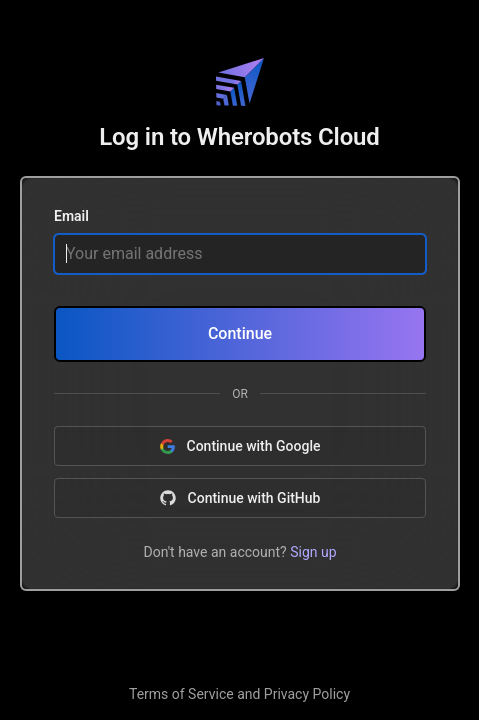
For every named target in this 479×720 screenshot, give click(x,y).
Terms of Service (181, 694)
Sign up (313, 551)
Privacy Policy (307, 694)
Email (71, 217)
